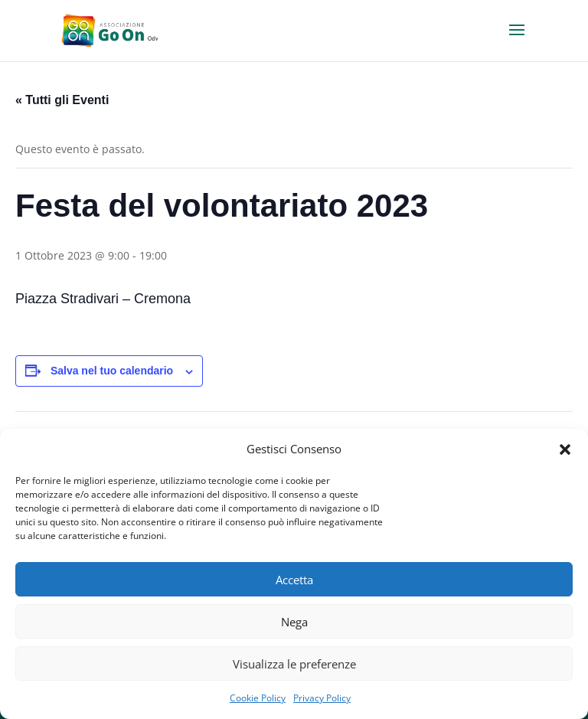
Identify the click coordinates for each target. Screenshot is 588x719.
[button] (565, 449)
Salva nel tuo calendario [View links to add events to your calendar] (112, 371)
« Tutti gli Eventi (62, 100)
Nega (294, 622)
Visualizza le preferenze (294, 664)
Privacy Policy (322, 698)
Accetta (294, 580)
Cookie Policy (258, 698)
